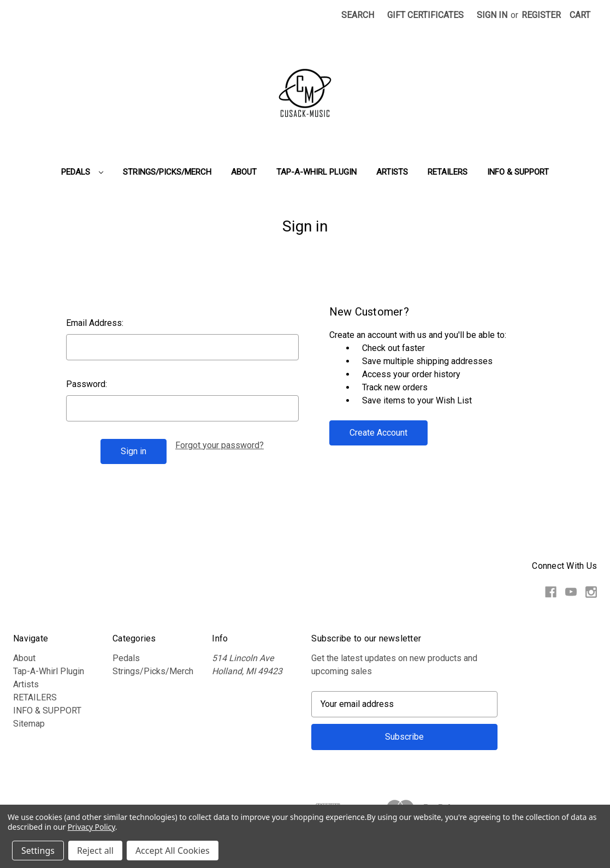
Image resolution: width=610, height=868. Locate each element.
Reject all (95, 851)
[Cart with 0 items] (580, 15)
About (244, 172)
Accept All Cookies (173, 851)
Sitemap (29, 724)
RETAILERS (448, 172)
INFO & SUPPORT (518, 172)
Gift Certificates (425, 15)
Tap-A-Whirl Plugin (316, 172)
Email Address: (95, 323)
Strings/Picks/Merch (167, 172)
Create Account (378, 433)
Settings (38, 851)
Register (541, 15)
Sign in (492, 15)
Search (358, 15)
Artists (392, 172)
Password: (87, 384)
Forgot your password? (220, 445)
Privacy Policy (91, 827)
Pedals (82, 172)
